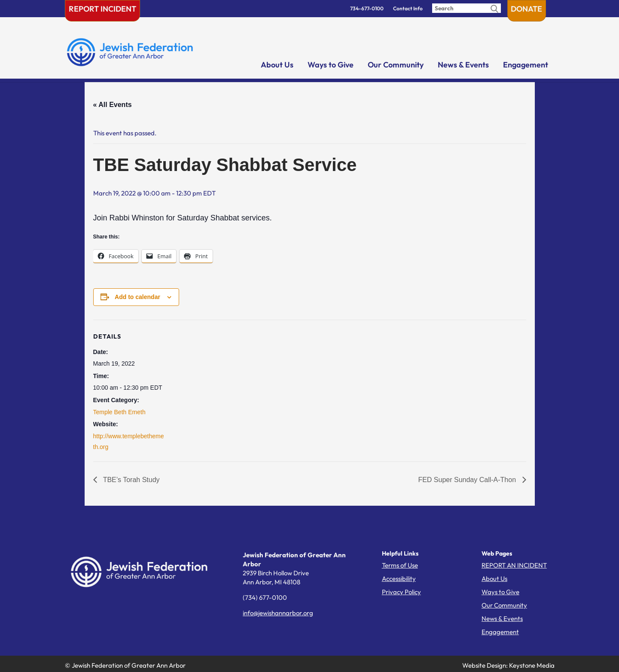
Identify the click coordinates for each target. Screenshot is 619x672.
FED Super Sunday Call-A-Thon (468, 480)
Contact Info (408, 8)
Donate (526, 9)
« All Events (113, 105)
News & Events (463, 65)
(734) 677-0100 (265, 597)
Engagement (526, 65)
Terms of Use (400, 565)
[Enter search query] (467, 8)
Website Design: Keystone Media (508, 665)
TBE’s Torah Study (131, 480)
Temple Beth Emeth (119, 412)
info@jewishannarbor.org (278, 613)
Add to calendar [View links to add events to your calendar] (137, 297)
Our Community (396, 65)
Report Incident (102, 9)
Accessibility (399, 579)
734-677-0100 (367, 8)
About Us (277, 65)
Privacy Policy (401, 592)
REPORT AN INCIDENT (514, 565)
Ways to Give (331, 65)
